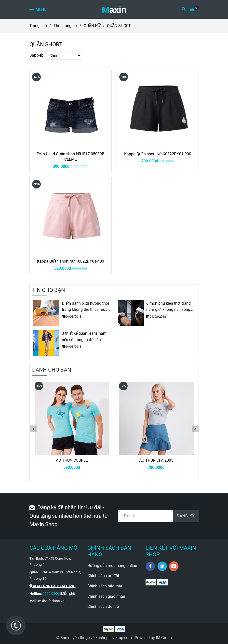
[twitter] (162, 566)
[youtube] (174, 566)
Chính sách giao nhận (106, 596)
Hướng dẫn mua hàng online (112, 566)
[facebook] (150, 566)
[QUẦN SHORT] (114, 9)
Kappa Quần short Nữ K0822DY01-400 (71, 261)
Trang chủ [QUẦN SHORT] (38, 26)
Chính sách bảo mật (105, 586)
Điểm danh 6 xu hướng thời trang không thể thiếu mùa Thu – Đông (85, 307)
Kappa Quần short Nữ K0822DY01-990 (158, 154)
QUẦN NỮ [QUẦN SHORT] (92, 26)
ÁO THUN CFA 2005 (156, 460)
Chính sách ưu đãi (103, 576)
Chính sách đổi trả (103, 606)
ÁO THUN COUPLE (72, 460)
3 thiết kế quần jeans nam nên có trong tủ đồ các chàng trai (84, 337)
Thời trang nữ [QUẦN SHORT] (65, 26)
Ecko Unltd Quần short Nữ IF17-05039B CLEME (70, 157)
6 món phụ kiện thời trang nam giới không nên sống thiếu (168, 307)
